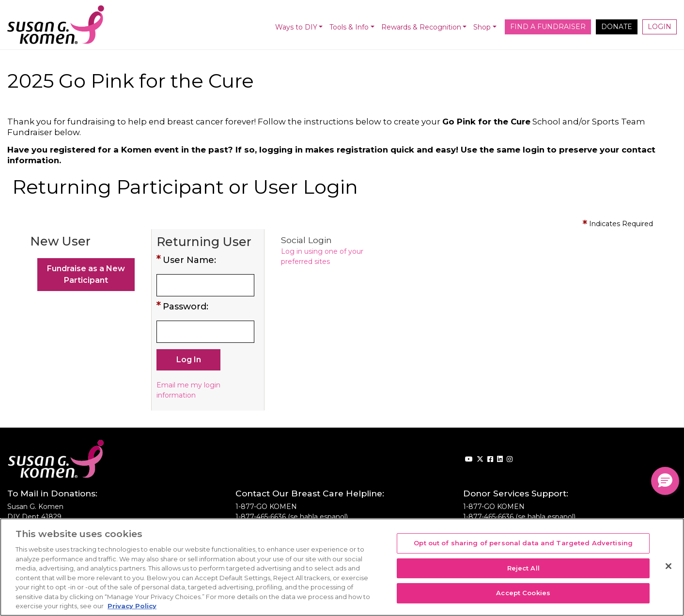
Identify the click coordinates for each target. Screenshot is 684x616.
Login (660, 27)
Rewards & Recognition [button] (421, 27)
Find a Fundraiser (548, 27)
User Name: (189, 260)
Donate (617, 27)
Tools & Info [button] (349, 27)
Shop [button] (482, 27)
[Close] (668, 566)
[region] (342, 567)
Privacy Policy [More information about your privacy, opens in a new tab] (132, 606)
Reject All (523, 568)
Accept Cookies (523, 593)
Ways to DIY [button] (296, 27)
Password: (186, 307)
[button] (665, 481)
